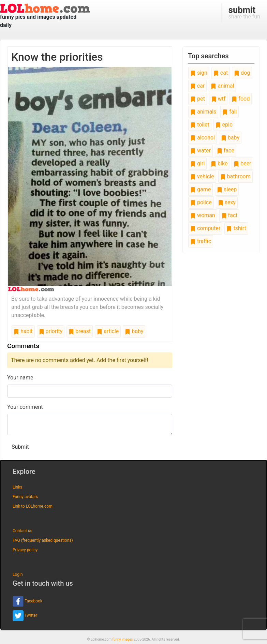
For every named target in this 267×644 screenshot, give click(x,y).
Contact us (23, 531)
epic (224, 125)
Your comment (25, 407)
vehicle (202, 176)
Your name (20, 378)
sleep (227, 189)
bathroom (235, 176)
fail (229, 112)
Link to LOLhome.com (33, 506)
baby (134, 331)
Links (17, 487)
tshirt (236, 228)
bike (219, 163)
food (241, 99)
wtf (218, 99)
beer (242, 163)
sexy (227, 202)
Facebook (27, 601)
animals (203, 112)
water (201, 151)
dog (242, 73)
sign (199, 73)
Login (18, 574)
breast (80, 331)
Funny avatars (25, 497)
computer (205, 228)
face (226, 151)
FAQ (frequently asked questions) (43, 540)
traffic (201, 241)
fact (229, 215)
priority (51, 331)
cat (221, 73)
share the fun (244, 12)
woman (203, 215)
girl (197, 163)
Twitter (25, 616)
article (108, 331)
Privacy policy (25, 550)
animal (222, 86)
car (197, 86)
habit (23, 331)
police (201, 202)
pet (198, 99)
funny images (123, 639)
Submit (20, 447)
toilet (200, 125)
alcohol (203, 138)
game (201, 189)
